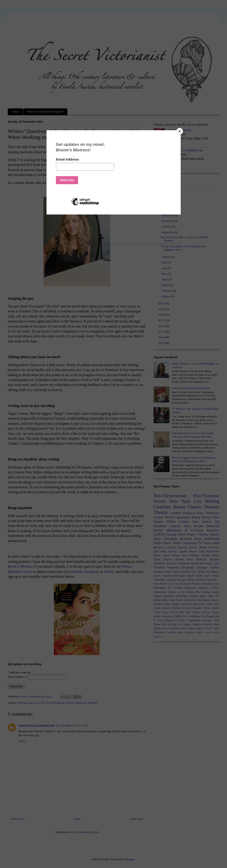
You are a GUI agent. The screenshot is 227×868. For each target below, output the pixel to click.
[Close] (180, 131)
